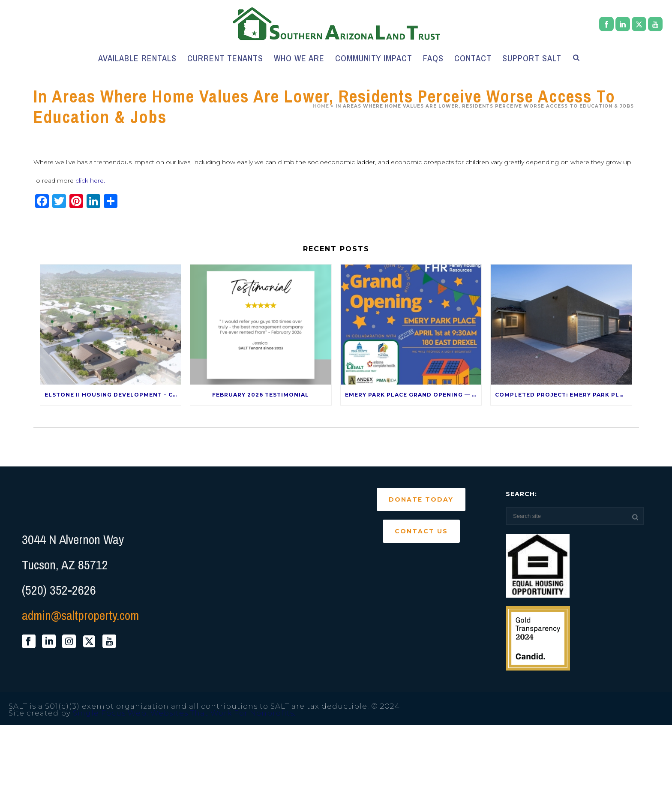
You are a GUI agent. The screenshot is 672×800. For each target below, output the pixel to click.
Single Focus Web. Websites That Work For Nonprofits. (184, 713)
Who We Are (299, 58)
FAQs (433, 58)
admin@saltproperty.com (80, 615)
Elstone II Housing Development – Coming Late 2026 (113, 395)
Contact (473, 58)
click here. (90, 180)
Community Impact (374, 58)
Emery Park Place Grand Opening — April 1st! (413, 395)
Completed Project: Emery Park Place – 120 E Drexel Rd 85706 (563, 395)
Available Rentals (137, 58)
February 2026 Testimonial (261, 395)
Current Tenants (225, 58)
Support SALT (532, 58)
